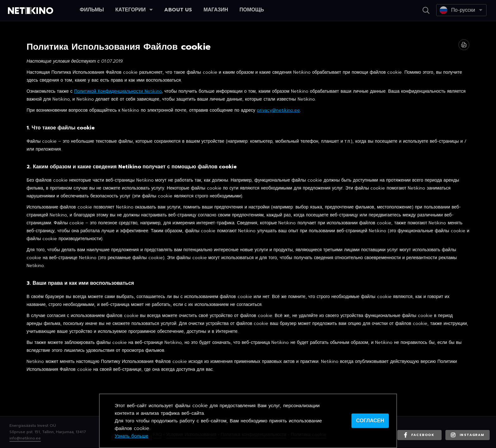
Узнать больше (132, 436)
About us (178, 10)
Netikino (32, 11)
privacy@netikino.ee (278, 110)
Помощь (252, 10)
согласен (370, 421)
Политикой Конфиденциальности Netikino (118, 91)
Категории (134, 10)
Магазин (216, 10)
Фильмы (92, 10)
